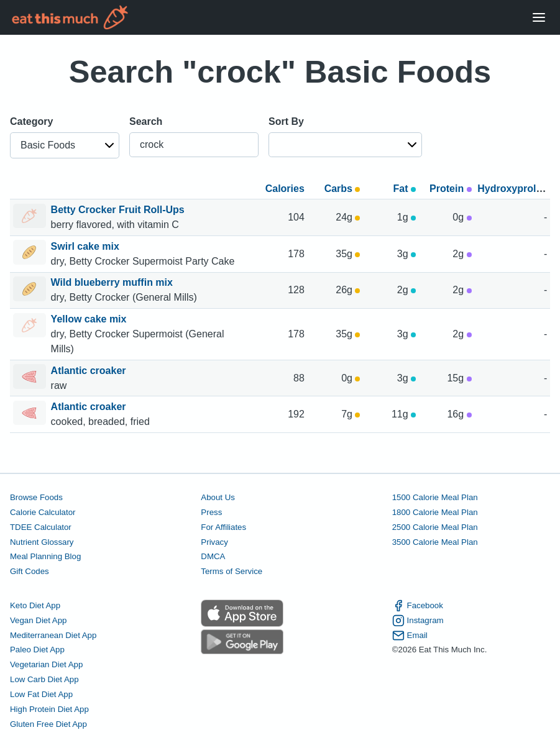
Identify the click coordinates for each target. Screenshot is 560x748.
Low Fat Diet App (41, 694)
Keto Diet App (35, 605)
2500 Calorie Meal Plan (435, 527)
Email (410, 636)
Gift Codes (30, 571)
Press (211, 512)
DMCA (213, 556)
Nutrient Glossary (42, 542)
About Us (218, 497)
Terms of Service (232, 571)
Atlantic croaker (90, 371)
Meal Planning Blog (45, 556)
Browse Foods (36, 497)
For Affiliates (223, 527)
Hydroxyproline (514, 189)
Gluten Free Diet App (48, 724)
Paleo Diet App (37, 650)
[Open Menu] (539, 18)
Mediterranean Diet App (53, 635)
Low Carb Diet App (44, 679)
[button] (65, 145)
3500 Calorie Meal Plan (435, 542)
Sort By (286, 121)
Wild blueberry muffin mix (113, 282)
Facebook (418, 606)
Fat (405, 189)
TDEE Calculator (41, 527)
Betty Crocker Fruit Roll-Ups (119, 210)
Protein (451, 189)
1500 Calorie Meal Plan (435, 497)
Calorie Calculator (43, 512)
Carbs (342, 189)
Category (31, 121)
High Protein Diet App (49, 709)
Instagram (418, 621)
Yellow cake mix (90, 319)
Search (146, 121)
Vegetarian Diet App (46, 664)
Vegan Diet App (38, 620)
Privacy (214, 542)
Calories (285, 189)
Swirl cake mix (87, 246)
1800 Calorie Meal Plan (435, 512)
